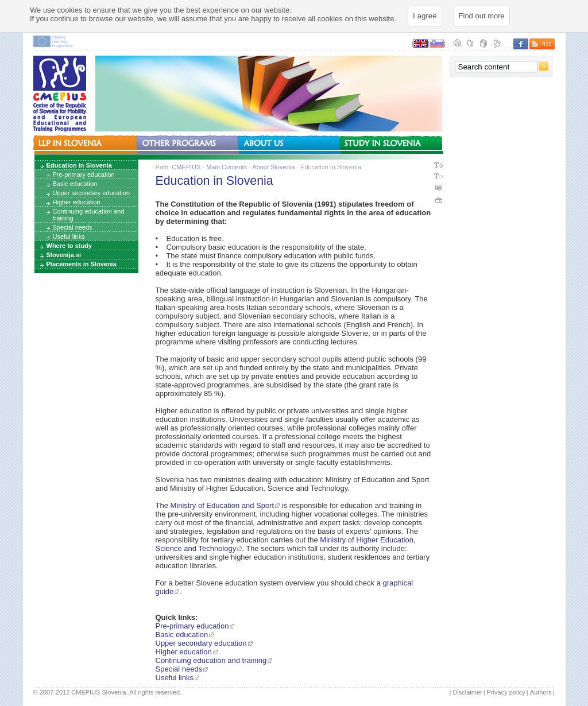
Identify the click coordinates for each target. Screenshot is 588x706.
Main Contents (227, 167)
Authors (541, 692)
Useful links (69, 236)
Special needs (73, 227)
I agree (425, 16)
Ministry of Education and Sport (223, 505)
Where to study (69, 246)
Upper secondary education (92, 193)
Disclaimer (467, 692)
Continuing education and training (89, 215)
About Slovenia (273, 167)
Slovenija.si (64, 255)
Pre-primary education (84, 174)
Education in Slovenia (79, 165)
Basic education (75, 184)
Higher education (77, 202)
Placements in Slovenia (82, 264)
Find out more (482, 16)
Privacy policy (506, 692)
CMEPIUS (186, 167)
